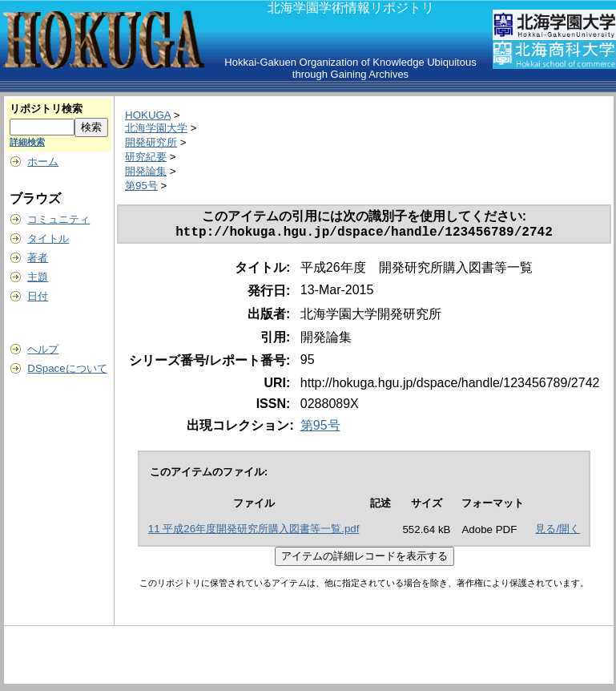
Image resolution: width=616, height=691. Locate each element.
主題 (38, 277)
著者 (38, 258)
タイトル (48, 238)
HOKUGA (148, 115)
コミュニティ (58, 219)
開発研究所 (151, 142)
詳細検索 (27, 142)
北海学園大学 (156, 128)
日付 (38, 296)
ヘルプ (43, 349)
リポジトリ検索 (46, 109)
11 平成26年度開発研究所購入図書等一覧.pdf (254, 532)
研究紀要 (146, 157)
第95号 (141, 186)
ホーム (43, 162)
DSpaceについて (67, 368)
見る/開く (558, 532)
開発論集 (146, 171)
